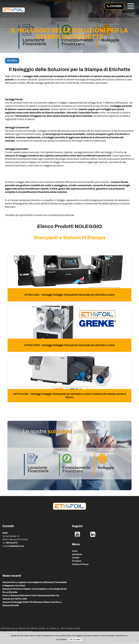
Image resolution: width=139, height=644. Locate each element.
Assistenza (77, 554)
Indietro (12, 61)
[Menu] (131, 6)
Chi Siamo (77, 561)
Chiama (114, 6)
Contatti (76, 558)
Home (75, 551)
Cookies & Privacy (80, 564)
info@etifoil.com (16, 546)
